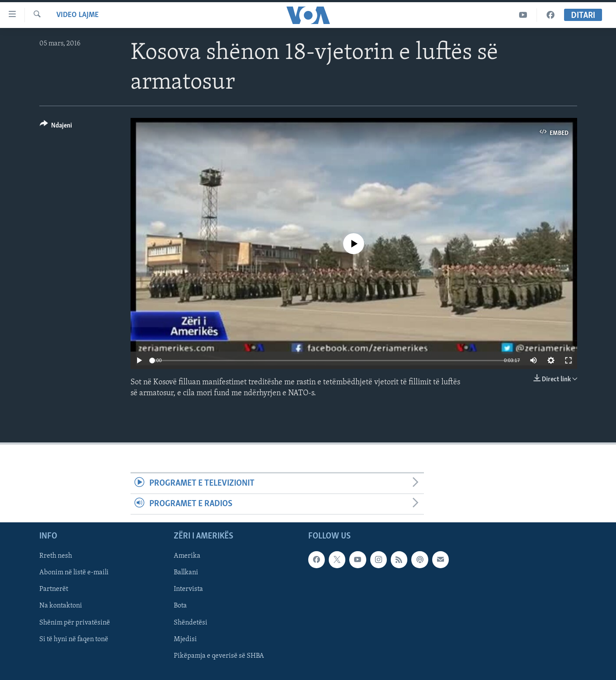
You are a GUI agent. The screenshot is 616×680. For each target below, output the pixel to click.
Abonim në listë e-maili (74, 573)
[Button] (56, 127)
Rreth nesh (56, 556)
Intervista (188, 590)
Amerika (187, 556)
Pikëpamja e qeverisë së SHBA (219, 656)
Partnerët (54, 590)
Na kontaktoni (61, 606)
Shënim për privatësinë (75, 623)
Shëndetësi (191, 623)
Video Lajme (77, 15)
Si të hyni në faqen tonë (74, 639)
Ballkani (186, 573)
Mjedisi (185, 639)
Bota (180, 606)
